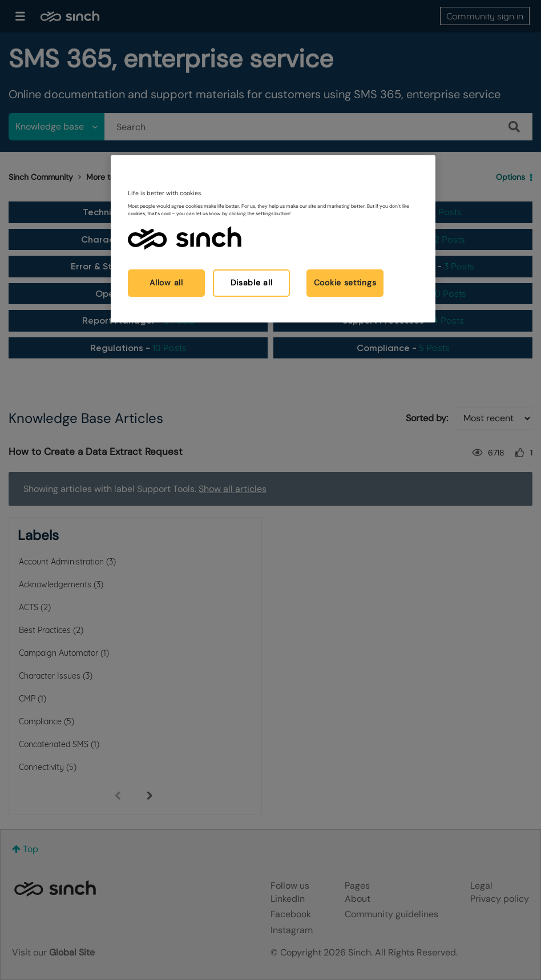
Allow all (166, 283)
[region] (273, 239)
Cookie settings (345, 283)
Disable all (252, 283)
